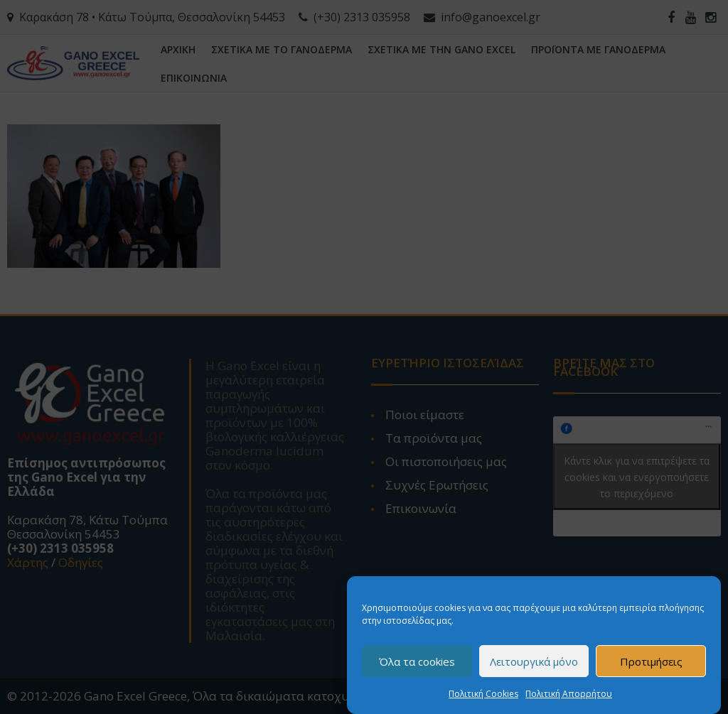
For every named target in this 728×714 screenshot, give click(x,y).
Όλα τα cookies (417, 662)
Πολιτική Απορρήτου (569, 695)
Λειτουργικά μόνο (534, 662)
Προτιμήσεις (651, 662)
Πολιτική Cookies (483, 695)
